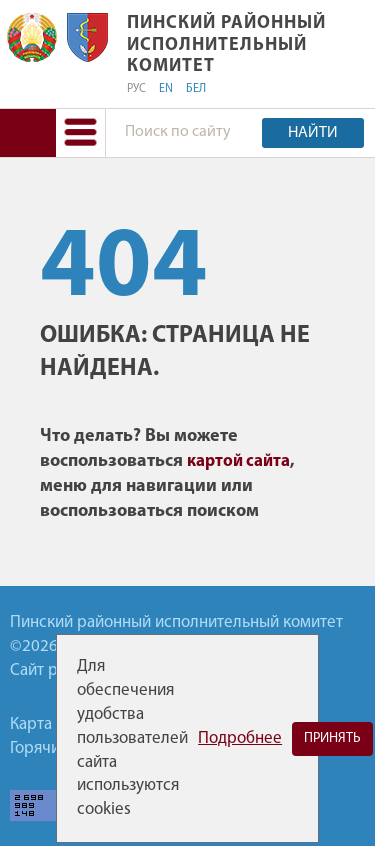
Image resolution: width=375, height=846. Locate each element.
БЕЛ (196, 89)
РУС (136, 89)
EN (166, 89)
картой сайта (238, 461)
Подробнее (240, 738)
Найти (313, 133)
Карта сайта (53, 724)
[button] (80, 132)
